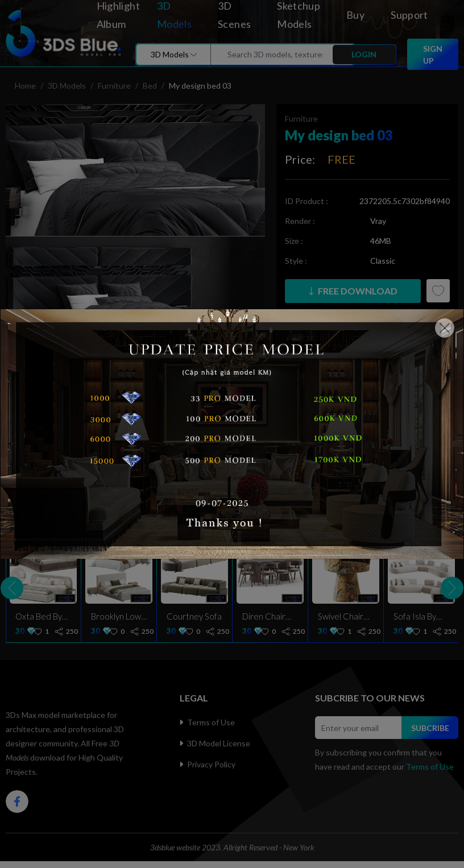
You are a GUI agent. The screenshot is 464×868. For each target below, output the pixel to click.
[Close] (445, 328)
